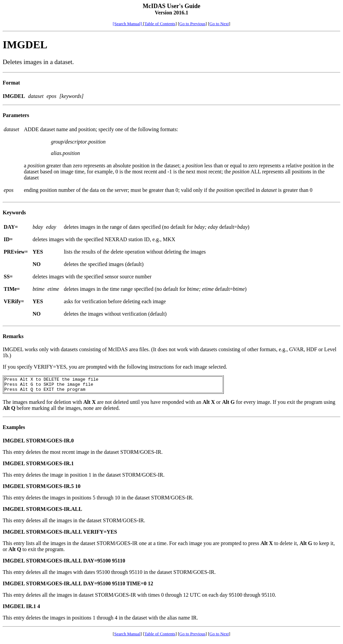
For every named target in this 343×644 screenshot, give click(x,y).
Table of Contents (160, 24)
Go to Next (219, 24)
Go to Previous (192, 24)
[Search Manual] (128, 24)
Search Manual (127, 637)
